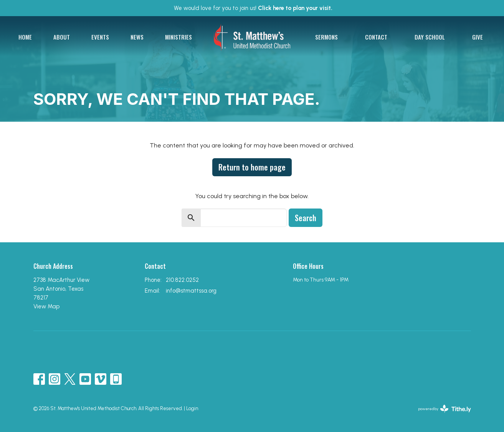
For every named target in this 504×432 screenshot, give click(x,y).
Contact (376, 37)
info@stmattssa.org (191, 291)
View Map (46, 306)
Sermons (326, 37)
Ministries (178, 37)
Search (306, 218)
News (137, 37)
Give (478, 37)
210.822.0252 (182, 280)
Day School (430, 37)
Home (25, 37)
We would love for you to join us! (253, 8)
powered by (445, 409)
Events (100, 37)
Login (192, 408)
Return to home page (252, 167)
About (62, 37)
